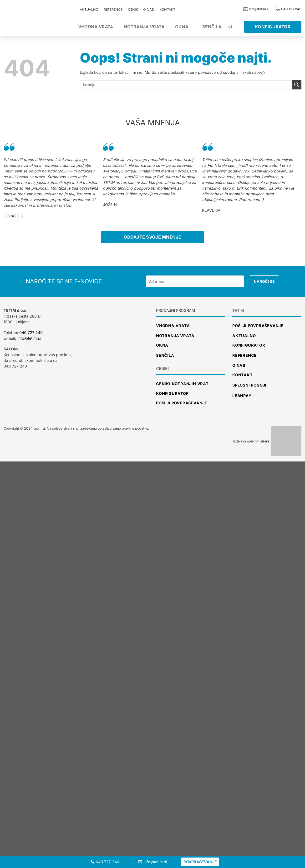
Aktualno (244, 336)
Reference (244, 355)
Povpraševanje (200, 862)
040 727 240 (31, 333)
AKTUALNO (89, 9)
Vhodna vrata (96, 27)
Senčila (212, 27)
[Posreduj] (297, 85)
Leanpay (242, 396)
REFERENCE (113, 9)
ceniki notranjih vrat (182, 384)
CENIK (133, 9)
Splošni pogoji (249, 385)
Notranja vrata (144, 27)
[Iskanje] (230, 27)
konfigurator (173, 393)
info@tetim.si (256, 9)
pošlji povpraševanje (182, 403)
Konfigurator (249, 345)
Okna (183, 27)
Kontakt (167, 9)
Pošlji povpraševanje (258, 326)
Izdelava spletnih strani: (267, 441)
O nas (149, 9)
